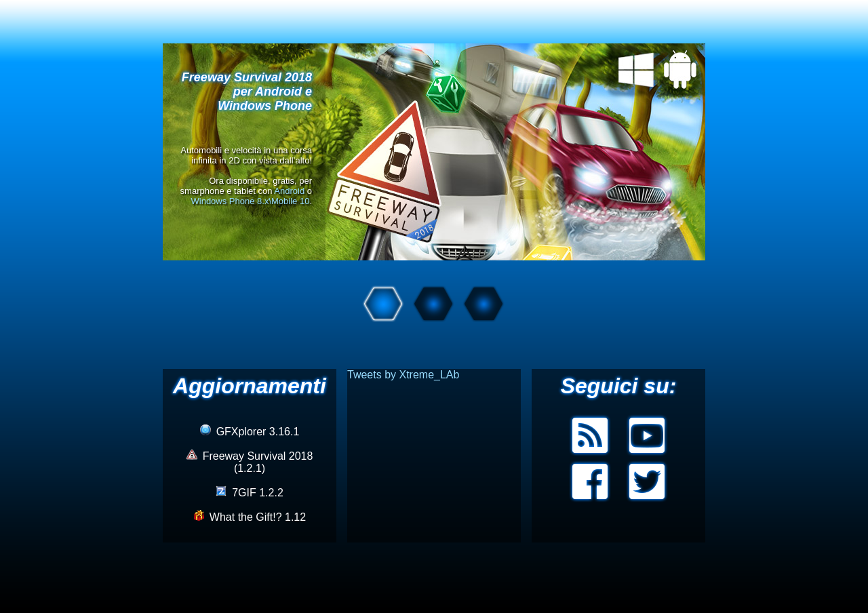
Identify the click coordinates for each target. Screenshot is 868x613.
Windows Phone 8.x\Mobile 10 (251, 201)
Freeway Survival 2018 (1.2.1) (250, 462)
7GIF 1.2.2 (250, 493)
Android (289, 191)
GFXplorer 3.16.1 (250, 432)
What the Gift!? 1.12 (250, 517)
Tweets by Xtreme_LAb (403, 375)
